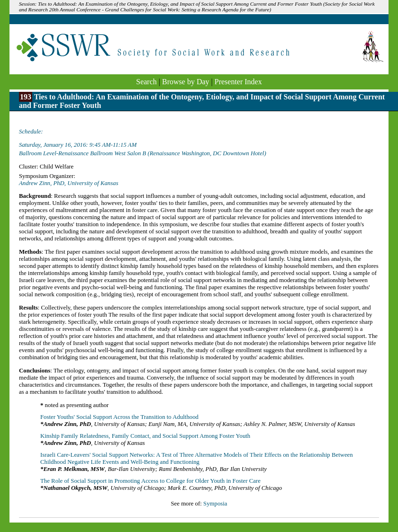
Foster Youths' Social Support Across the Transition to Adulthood (119, 417)
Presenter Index (238, 82)
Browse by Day (186, 82)
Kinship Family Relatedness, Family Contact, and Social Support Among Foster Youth (145, 436)
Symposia (215, 504)
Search (146, 82)
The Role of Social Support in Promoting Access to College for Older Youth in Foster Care (150, 481)
